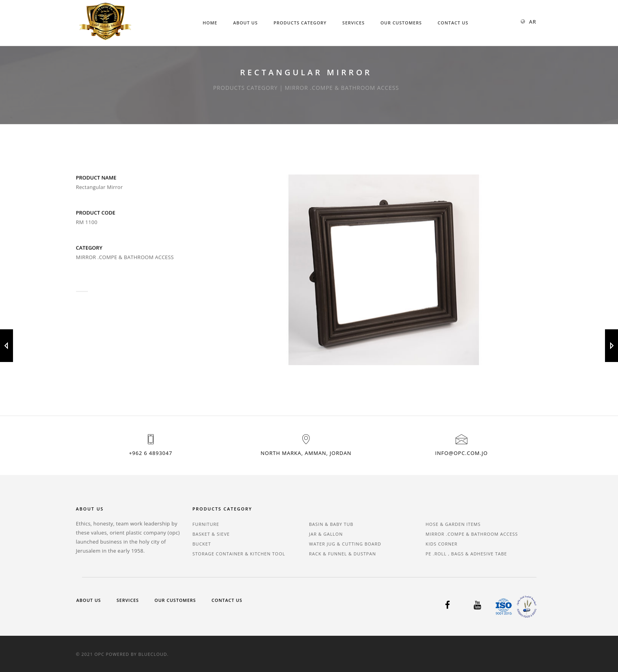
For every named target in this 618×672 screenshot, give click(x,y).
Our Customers (401, 23)
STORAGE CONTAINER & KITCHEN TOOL (239, 554)
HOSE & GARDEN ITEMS (453, 524)
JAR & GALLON (326, 534)
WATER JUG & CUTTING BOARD (345, 544)
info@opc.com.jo (461, 453)
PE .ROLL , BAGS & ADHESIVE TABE (466, 554)
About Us (245, 23)
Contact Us (453, 23)
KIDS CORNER (442, 544)
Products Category (300, 23)
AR (532, 22)
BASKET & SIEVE (211, 534)
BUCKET (202, 544)
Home (210, 23)
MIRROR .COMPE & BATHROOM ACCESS (472, 534)
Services (354, 23)
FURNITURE (206, 524)
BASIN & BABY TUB (331, 524)
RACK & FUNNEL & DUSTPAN (343, 554)
